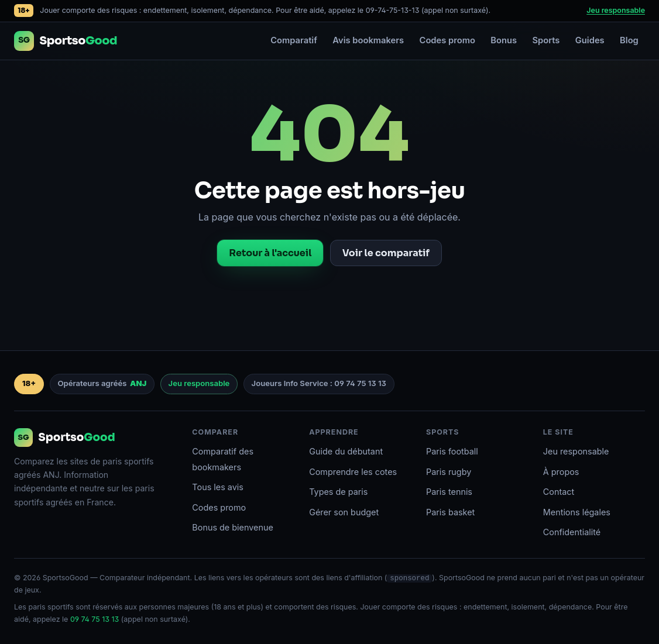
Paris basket (450, 512)
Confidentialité (572, 532)
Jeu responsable (616, 10)
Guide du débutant (346, 451)
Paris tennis (449, 492)
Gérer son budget (344, 512)
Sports (546, 40)
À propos (561, 472)
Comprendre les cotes (353, 472)
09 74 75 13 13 (95, 619)
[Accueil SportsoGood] (66, 41)
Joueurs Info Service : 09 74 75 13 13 (319, 383)
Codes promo (447, 40)
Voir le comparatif (386, 253)
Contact (559, 492)
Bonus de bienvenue (233, 527)
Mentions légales (577, 512)
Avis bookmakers (368, 40)
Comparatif (294, 40)
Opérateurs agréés (102, 384)
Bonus (504, 40)
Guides (590, 40)
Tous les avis (218, 487)
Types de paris (338, 492)
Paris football (452, 451)
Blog (629, 40)
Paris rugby (449, 472)
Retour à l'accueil (270, 253)
